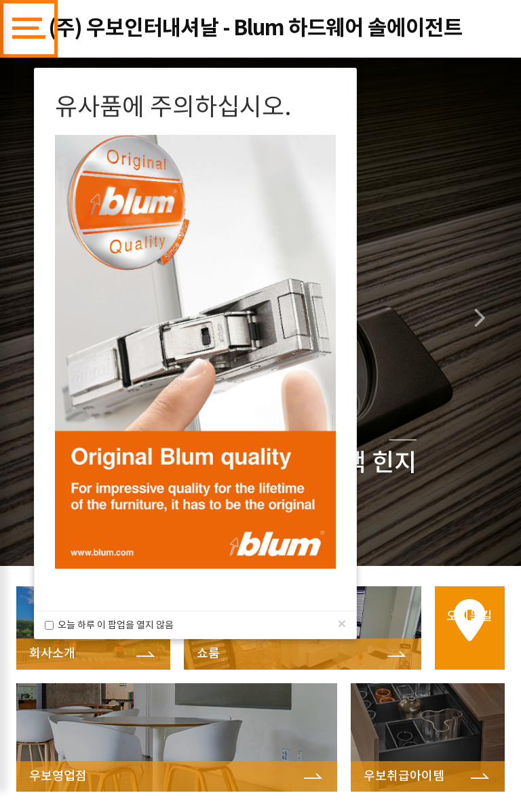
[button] (482, 312)
